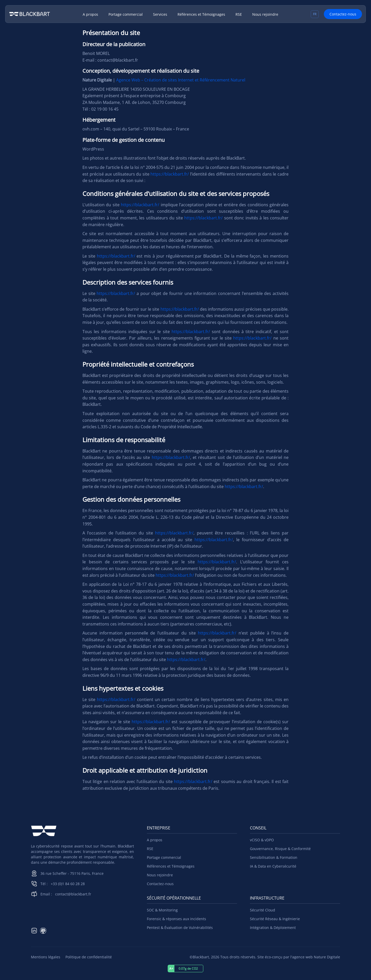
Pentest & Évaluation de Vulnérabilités (180, 928)
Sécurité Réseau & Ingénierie (275, 919)
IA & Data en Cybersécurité (273, 866)
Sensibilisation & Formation (274, 857)
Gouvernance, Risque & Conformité (280, 849)
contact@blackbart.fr (73, 894)
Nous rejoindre (265, 14)
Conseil (258, 828)
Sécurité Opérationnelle (174, 898)
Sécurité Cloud (263, 910)
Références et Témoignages (201, 14)
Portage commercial (126, 14)
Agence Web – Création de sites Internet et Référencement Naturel (181, 80)
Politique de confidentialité (89, 957)
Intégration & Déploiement (273, 928)
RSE (239, 14)
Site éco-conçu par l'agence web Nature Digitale (299, 957)
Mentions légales (46, 957)
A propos (90, 14)
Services (160, 14)
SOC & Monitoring (162, 910)
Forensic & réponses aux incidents (176, 919)
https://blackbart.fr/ (170, 174)
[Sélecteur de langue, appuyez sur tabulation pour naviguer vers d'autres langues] (315, 14)
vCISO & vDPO (262, 840)
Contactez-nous (343, 14)
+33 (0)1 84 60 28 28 (68, 884)
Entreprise (159, 828)
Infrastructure (267, 898)
